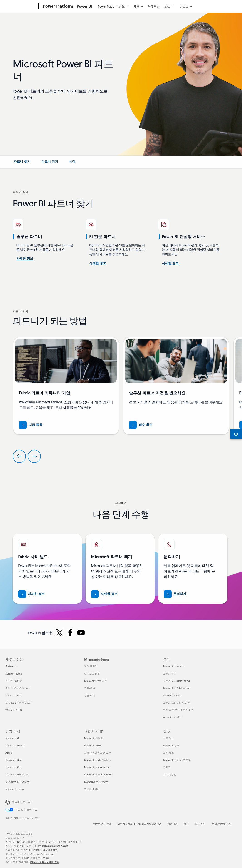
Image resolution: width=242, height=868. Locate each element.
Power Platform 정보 (111, 6)
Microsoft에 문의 (102, 824)
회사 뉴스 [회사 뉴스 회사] (169, 753)
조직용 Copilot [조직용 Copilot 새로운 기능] (14, 681)
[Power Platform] (57, 6)
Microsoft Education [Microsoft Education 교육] (174, 666)
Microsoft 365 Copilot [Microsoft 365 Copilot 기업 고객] (17, 782)
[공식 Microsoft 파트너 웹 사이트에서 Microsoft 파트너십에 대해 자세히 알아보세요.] (104, 594)
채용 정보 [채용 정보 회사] (169, 738)
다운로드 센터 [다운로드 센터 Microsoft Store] (92, 674)
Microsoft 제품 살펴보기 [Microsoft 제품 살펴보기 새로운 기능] (19, 703)
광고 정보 (200, 824)
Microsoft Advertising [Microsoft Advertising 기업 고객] (17, 774)
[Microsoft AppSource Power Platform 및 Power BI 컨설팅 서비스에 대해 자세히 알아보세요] (170, 263)
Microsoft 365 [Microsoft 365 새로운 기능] (13, 695)
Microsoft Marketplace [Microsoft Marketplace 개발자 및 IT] (97, 767)
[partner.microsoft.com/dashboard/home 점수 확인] (141, 425)
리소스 (184, 6)
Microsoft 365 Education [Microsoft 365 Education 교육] (177, 688)
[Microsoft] (21, 6)
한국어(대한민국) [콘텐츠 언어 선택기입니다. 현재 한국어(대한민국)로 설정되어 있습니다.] (22, 802)
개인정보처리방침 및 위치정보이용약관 (140, 824)
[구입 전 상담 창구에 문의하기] (235, 434)
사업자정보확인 (49, 850)
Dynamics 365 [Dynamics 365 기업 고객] (13, 760)
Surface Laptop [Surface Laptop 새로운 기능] (14, 674)
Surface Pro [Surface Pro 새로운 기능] (12, 666)
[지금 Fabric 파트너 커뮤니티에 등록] (31, 425)
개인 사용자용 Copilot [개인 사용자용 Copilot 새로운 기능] (18, 688)
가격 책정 (153, 6)
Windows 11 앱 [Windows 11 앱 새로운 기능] (14, 710)
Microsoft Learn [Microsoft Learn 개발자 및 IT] (93, 745)
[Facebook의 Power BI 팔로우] (70, 633)
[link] (22, 163)
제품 (136, 6)
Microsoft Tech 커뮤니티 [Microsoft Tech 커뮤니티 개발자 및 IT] (98, 760)
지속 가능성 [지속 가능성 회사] (170, 774)
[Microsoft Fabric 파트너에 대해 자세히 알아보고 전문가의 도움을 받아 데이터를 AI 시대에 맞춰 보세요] (31, 594)
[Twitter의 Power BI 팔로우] (59, 633)
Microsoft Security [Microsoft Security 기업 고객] (15, 745)
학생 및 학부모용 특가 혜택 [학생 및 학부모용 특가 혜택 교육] (178, 710)
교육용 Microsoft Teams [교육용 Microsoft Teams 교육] (177, 681)
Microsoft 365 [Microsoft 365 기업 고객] (13, 767)
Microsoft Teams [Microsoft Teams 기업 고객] (15, 789)
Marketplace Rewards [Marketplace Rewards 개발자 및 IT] (96, 782)
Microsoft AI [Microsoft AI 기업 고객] (12, 738)
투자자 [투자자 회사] (167, 767)
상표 (186, 824)
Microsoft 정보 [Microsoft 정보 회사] (171, 745)
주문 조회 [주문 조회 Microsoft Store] (90, 695)
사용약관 (173, 824)
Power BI (84, 6)
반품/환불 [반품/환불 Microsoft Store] (90, 688)
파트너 (169, 6)
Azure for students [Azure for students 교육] (173, 717)
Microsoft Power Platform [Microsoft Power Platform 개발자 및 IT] (98, 774)
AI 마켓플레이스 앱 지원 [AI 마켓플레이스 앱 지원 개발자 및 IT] (98, 753)
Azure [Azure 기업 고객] (9, 753)
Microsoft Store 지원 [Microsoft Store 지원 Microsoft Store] (96, 681)
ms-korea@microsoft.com (53, 846)
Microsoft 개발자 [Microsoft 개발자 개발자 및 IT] (94, 738)
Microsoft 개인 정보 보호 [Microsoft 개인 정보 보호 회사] (177, 760)
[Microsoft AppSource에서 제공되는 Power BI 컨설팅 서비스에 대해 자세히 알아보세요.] (98, 263)
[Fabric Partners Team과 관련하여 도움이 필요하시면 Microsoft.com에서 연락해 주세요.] (175, 594)
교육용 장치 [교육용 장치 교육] (170, 674)
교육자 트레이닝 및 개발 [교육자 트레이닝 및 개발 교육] (177, 703)
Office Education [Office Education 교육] (172, 695)
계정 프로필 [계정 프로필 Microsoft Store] (91, 666)
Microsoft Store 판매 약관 (44, 862)
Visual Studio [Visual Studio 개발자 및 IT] (91, 789)
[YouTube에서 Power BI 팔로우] (81, 633)
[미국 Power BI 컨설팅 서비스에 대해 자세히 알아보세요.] (25, 259)
